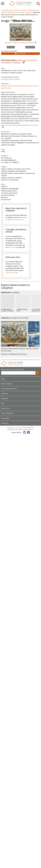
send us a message (12, 273)
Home (3, 379)
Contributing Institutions (9, 389)
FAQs (3, 404)
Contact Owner (21, 54)
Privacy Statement (7, 413)
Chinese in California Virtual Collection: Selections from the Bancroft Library (20, 11)
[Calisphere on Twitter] (25, 433)
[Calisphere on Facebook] (29, 433)
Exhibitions (5, 399)
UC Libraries (30, 428)
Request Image (30, 47)
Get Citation (11, 47)
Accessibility (5, 418)
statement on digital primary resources (16, 219)
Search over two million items (13, 370)
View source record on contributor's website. (19, 62)
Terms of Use (5, 408)
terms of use (12, 247)
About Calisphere (7, 384)
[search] (38, 4)
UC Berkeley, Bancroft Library (11, 10)
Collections (5, 394)
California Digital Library (25, 430)
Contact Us (5, 423)
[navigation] (3, 4)
